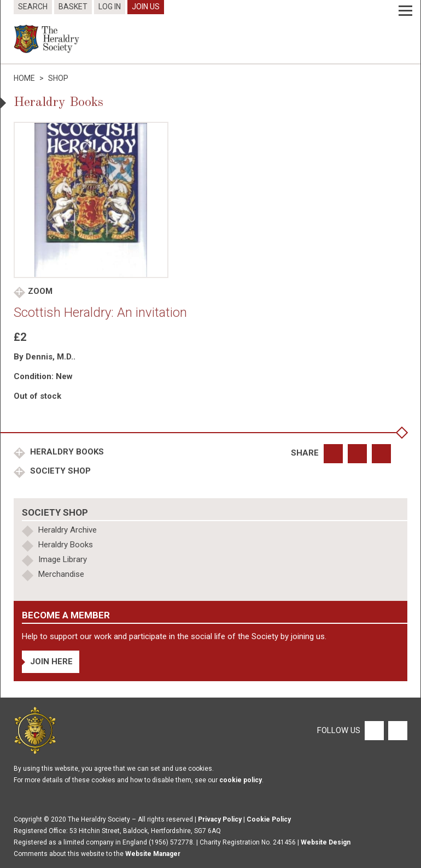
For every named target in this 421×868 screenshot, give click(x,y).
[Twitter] (396, 730)
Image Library (63, 559)
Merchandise (61, 574)
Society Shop (59, 471)
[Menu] (405, 11)
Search (33, 7)
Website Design (326, 842)
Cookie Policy (269, 819)
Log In (110, 7)
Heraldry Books (66, 452)
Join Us (146, 7)
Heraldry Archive (68, 530)
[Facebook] (374, 730)
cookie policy (241, 780)
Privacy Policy (220, 819)
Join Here (51, 662)
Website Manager (153, 854)
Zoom (40, 291)
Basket (73, 7)
